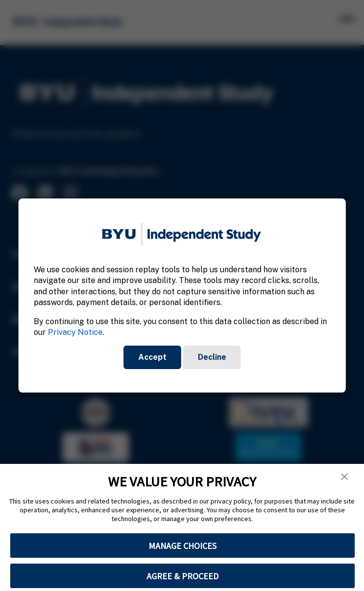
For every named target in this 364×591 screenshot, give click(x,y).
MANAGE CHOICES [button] (182, 546)
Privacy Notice (75, 332)
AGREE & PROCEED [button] (182, 576)
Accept (152, 357)
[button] (344, 477)
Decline (212, 357)
